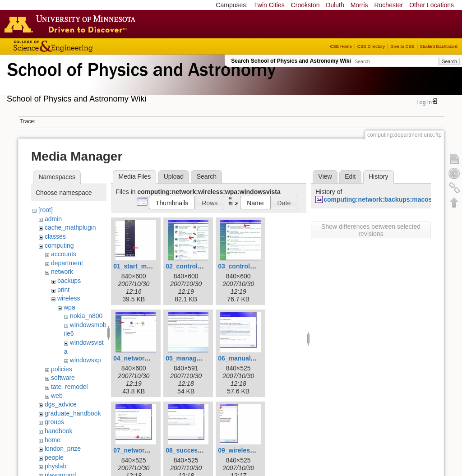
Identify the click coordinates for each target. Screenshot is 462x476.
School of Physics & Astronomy (140, 80)
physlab (55, 466)
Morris (359, 5)
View (325, 176)
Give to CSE (402, 46)
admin (53, 219)
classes (55, 236)
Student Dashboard (439, 46)
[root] (46, 210)
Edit (350, 176)
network (62, 272)
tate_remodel (69, 387)
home (53, 440)
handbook (59, 431)
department (67, 263)
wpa (69, 307)
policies (62, 369)
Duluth (335, 5)
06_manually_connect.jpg (256, 358)
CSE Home (341, 46)
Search (449, 61)
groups (54, 422)
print (63, 290)
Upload (174, 176)
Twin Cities (269, 5)
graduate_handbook (73, 413)
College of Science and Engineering (81, 46)
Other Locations (432, 5)
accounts (64, 254)
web (57, 396)
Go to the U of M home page (72, 24)
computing (59, 245)
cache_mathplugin (70, 227)
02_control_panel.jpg (197, 266)
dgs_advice (61, 404)
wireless (69, 298)
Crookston (305, 5)
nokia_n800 (86, 316)
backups (69, 281)
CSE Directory (371, 46)
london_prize (63, 448)
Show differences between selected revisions (371, 230)
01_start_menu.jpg (141, 266)
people (54, 458)
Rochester (388, 5)
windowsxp (85, 360)
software (63, 378)
